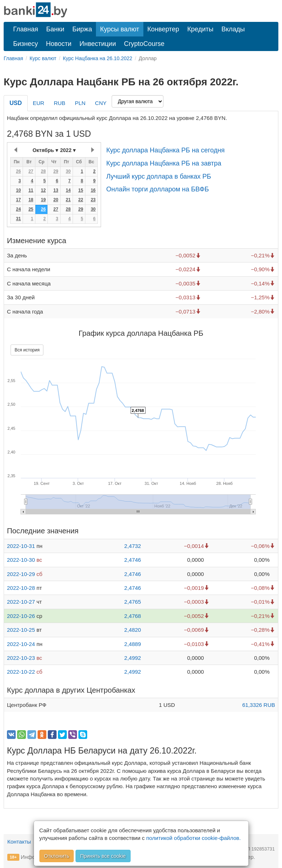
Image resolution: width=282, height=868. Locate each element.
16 (93, 190)
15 (80, 190)
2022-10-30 (21, 560)
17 (18, 200)
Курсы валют (119, 29)
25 (31, 209)
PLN (80, 103)
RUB (59, 103)
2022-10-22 (21, 672)
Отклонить (57, 856)
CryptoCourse (144, 44)
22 (80, 200)
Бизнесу (26, 44)
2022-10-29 (21, 574)
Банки (55, 29)
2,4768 (133, 616)
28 (43, 171)
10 (18, 190)
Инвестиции (98, 44)
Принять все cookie (103, 856)
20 (56, 200)
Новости (59, 44)
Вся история (27, 350)
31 (18, 219)
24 (18, 209)
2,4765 (133, 602)
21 (68, 200)
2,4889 (133, 644)
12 (43, 190)
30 (68, 171)
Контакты (19, 842)
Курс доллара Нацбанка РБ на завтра (164, 163)
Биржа (82, 29)
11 (31, 190)
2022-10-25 (21, 630)
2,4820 (133, 630)
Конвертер (163, 29)
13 (56, 190)
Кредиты (200, 29)
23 (93, 200)
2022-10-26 (21, 616)
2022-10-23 (21, 658)
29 (56, 171)
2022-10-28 (21, 588)
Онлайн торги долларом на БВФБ (157, 189)
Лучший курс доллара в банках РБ (159, 176)
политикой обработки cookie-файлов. (194, 838)
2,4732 (133, 546)
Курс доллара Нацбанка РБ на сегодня (165, 150)
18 (31, 200)
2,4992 (133, 658)
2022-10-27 (21, 602)
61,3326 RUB (259, 705)
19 (43, 200)
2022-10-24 (21, 644)
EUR (39, 103)
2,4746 (133, 560)
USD (16, 103)
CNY (101, 103)
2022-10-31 (21, 546)
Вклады (233, 29)
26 (18, 171)
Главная (26, 29)
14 (68, 190)
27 (31, 171)
